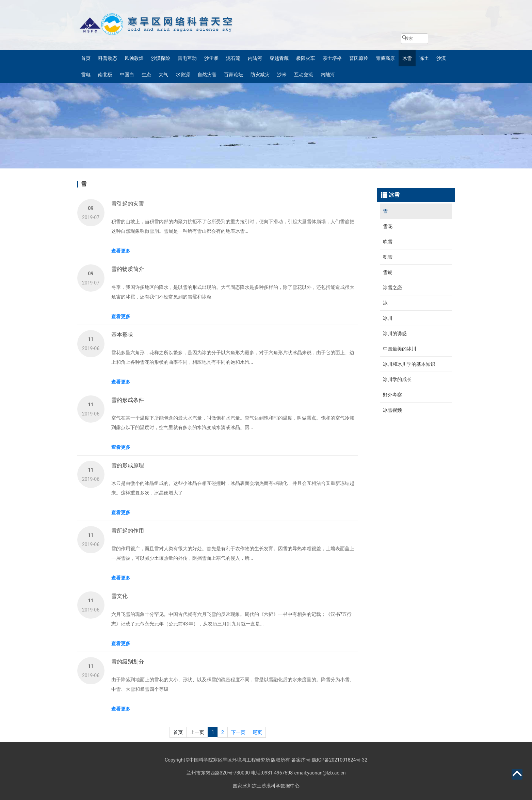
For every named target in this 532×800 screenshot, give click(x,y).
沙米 (282, 75)
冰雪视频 (392, 410)
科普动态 (108, 58)
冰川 (388, 318)
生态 (146, 75)
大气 (163, 75)
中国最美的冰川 (400, 349)
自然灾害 (207, 75)
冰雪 (407, 58)
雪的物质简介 (128, 269)
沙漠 (441, 58)
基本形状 (122, 335)
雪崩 (388, 272)
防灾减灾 (260, 75)
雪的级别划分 (128, 662)
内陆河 (255, 58)
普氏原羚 (359, 58)
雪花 (388, 226)
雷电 (86, 75)
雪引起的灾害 (128, 204)
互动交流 (304, 75)
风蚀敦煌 (134, 58)
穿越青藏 (279, 58)
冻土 (424, 58)
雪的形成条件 (128, 400)
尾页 (257, 732)
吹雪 (388, 242)
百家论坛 (233, 75)
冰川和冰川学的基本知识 (409, 364)
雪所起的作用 (128, 531)
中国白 (127, 75)
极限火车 (306, 58)
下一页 (238, 732)
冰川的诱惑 (395, 333)
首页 (86, 58)
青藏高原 (385, 58)
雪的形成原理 (128, 465)
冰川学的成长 (397, 379)
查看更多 (121, 251)
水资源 (183, 75)
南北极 (105, 75)
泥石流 (233, 58)
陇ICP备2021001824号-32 (340, 760)
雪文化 (119, 596)
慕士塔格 (332, 58)
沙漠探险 (161, 58)
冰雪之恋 (392, 288)
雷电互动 (187, 58)
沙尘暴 (211, 58)
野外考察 (392, 395)
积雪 (388, 257)
